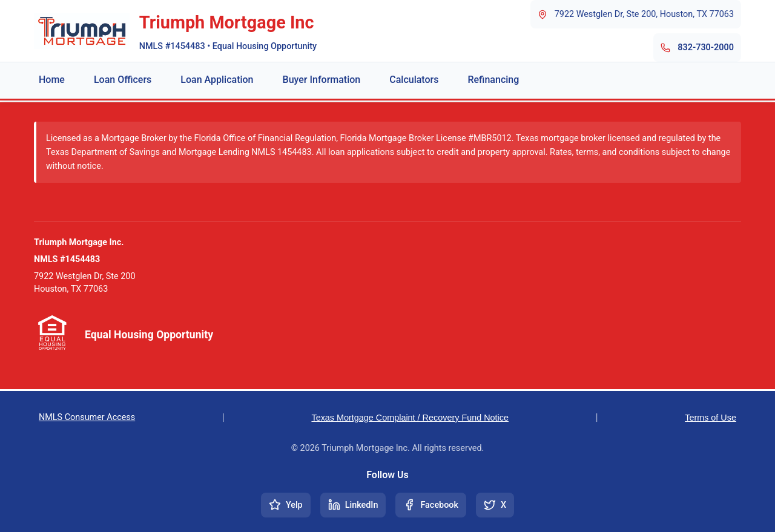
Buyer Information (322, 80)
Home (52, 80)
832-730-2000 (706, 48)
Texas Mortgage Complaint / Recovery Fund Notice (410, 418)
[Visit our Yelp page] (286, 505)
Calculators (414, 80)
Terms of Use (711, 418)
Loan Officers (123, 80)
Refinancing (493, 80)
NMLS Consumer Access (87, 417)
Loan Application (217, 80)
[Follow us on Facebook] (431, 505)
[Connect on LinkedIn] (353, 505)
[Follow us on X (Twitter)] (495, 505)
